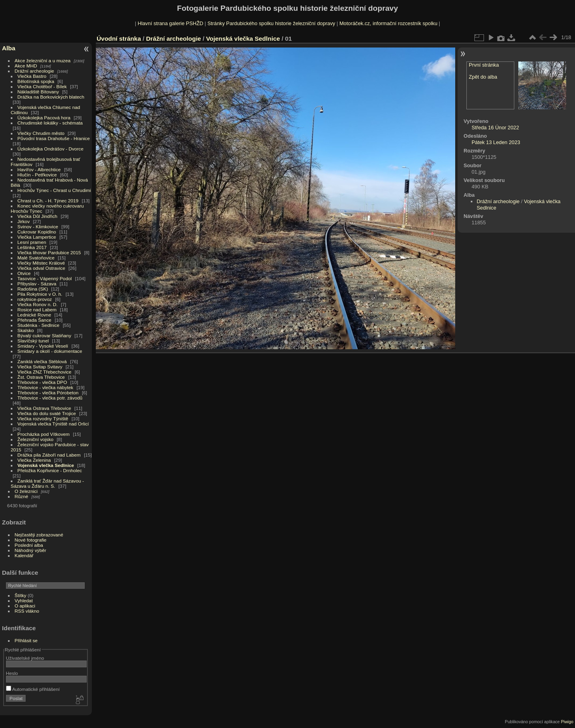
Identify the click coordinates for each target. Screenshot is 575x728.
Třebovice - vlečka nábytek (46, 387)
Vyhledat (24, 600)
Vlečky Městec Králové (41, 263)
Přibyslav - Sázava (37, 284)
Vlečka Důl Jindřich (38, 216)
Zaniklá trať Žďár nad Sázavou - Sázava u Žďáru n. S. (47, 483)
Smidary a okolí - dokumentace (50, 351)
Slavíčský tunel (33, 341)
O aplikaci (25, 606)
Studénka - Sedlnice (39, 325)
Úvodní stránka (119, 39)
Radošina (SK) (33, 289)
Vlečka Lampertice (37, 237)
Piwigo (567, 722)
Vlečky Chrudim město (41, 133)
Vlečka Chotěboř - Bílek (42, 86)
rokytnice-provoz (35, 299)
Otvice (24, 273)
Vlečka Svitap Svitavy (40, 367)
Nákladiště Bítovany (38, 92)
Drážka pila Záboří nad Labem (49, 455)
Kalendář (24, 555)
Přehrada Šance (35, 320)
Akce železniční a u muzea (43, 60)
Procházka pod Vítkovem (44, 434)
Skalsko (26, 330)
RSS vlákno (27, 611)
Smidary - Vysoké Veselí (43, 346)
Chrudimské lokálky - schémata (50, 123)
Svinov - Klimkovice (38, 227)
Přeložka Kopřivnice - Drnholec (50, 470)
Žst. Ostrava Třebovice (41, 377)
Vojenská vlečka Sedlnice (46, 465)
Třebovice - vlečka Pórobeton (48, 393)
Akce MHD (26, 66)
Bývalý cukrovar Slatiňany (45, 335)
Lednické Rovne (34, 315)
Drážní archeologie (35, 71)
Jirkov (24, 221)
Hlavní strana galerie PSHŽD (171, 23)
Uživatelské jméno (25, 658)
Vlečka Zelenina (34, 460)
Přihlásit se (26, 640)
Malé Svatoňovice (36, 258)
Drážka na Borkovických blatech (51, 97)
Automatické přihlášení (33, 689)
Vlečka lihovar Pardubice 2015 (49, 252)
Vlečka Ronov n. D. (38, 304)
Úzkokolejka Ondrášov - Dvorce (51, 149)
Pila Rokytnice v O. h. (40, 294)
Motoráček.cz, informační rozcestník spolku (388, 23)
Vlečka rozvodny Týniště (43, 418)
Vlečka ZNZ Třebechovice (45, 372)
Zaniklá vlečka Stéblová (42, 361)
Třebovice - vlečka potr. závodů (50, 398)
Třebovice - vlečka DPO (42, 382)
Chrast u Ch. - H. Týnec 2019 (48, 201)
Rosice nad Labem (37, 310)
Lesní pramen (32, 242)
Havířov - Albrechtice (39, 169)
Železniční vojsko (36, 439)
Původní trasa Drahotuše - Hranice (54, 138)
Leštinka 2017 (32, 247)
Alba (9, 48)
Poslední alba (29, 545)
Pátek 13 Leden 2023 (496, 142)
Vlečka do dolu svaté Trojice (47, 413)
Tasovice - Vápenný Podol (45, 278)
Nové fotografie (31, 540)
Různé (22, 496)
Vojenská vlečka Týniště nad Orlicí (53, 424)
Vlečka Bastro (32, 76)
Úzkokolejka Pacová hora (44, 118)
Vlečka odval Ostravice (42, 268)
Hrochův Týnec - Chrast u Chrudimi (54, 190)
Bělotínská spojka (36, 81)
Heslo (12, 673)
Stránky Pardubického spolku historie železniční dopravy (271, 23)
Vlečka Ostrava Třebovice (45, 408)
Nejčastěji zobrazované (39, 535)
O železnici (26, 491)
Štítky (21, 595)
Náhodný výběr (31, 550)
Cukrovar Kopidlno (37, 232)
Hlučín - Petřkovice (37, 175)
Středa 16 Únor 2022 (495, 128)
